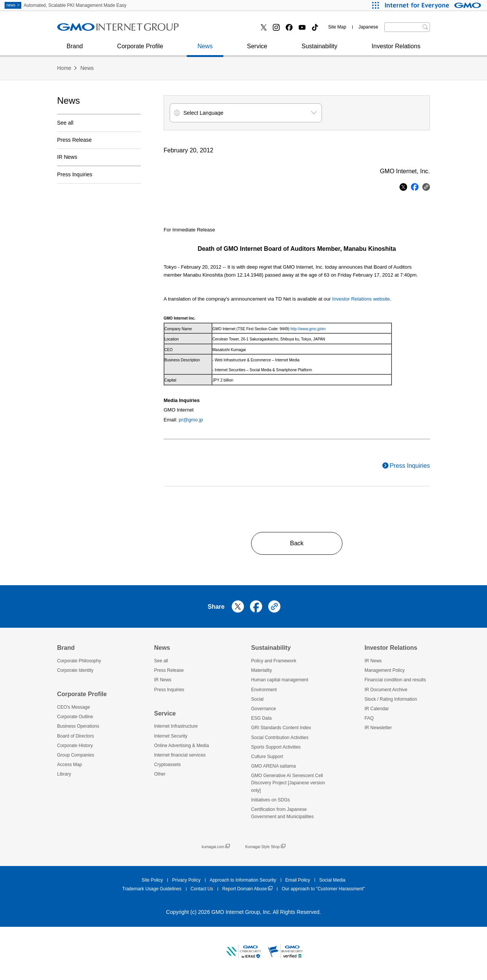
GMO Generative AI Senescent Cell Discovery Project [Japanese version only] (288, 783)
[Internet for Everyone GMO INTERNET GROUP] (434, 5)
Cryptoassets (167, 765)
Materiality (262, 670)
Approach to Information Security (243, 880)
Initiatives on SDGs (271, 800)
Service (257, 50)
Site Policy (152, 880)
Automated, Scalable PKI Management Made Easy (65, 5)
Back (297, 543)
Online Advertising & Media (181, 746)
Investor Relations (396, 50)
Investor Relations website (361, 299)
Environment (264, 690)
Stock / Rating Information (391, 699)
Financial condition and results (395, 680)
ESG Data (261, 718)
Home (64, 68)
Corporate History (75, 746)
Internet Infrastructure (176, 726)
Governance (263, 709)
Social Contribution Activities (280, 738)
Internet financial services (229, 30)
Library (64, 774)
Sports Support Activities (276, 747)
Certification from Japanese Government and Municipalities (282, 813)
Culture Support (267, 757)
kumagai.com (216, 847)
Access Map (69, 765)
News (205, 50)
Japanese (368, 27)
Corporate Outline (75, 717)
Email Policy (298, 880)
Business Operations (78, 726)
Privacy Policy (186, 880)
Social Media (332, 880)
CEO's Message (73, 707)
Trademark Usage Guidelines (152, 889)
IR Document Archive (386, 690)
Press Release (74, 140)
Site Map (337, 27)
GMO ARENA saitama (273, 766)
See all (65, 123)
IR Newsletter (378, 728)
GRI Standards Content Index (281, 728)
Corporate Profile (140, 50)
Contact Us (202, 889)
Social (257, 699)
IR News (67, 157)
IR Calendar (377, 709)
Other (160, 774)
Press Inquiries (85, 30)
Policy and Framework (274, 661)
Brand (75, 50)
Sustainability (319, 50)
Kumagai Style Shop (265, 847)
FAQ (369, 718)
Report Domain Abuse (247, 889)
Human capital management (280, 680)
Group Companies (76, 755)
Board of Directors (76, 736)
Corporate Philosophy (79, 661)
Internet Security (87, 30)
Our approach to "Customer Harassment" (323, 889)
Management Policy (384, 670)
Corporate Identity (75, 670)
